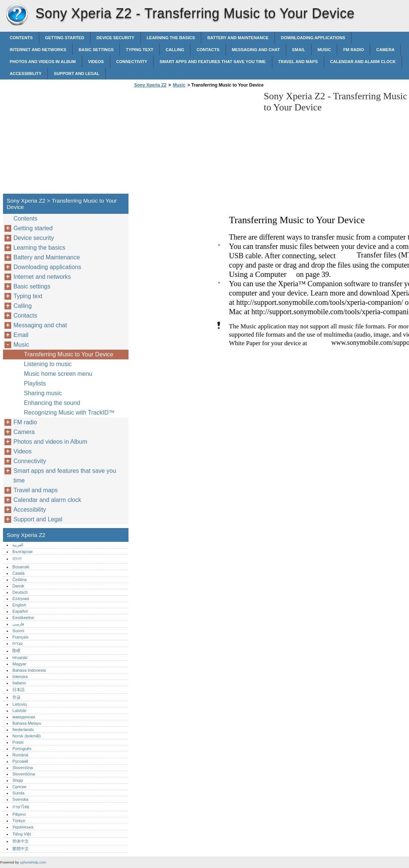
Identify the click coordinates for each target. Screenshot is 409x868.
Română (20, 755)
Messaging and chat (256, 50)
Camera (385, 50)
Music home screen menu (58, 374)
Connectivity (132, 62)
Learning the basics (171, 38)
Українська (23, 827)
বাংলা (17, 559)
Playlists (35, 383)
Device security (115, 38)
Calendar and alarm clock (363, 62)
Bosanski (21, 567)
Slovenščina (24, 774)
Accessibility (26, 74)
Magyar (19, 664)
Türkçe (19, 821)
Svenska (20, 799)
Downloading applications (313, 38)
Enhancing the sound (52, 403)
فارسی (18, 624)
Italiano (19, 683)
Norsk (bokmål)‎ (27, 736)
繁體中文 (21, 849)
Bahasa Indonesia (29, 670)
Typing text (140, 50)
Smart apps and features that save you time (213, 62)
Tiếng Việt (21, 834)
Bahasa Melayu (27, 723)
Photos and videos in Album (43, 62)
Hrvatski (20, 658)
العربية (18, 545)
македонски (24, 717)
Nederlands (23, 730)
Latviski (19, 711)
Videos (96, 62)
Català (18, 573)
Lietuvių (20, 704)
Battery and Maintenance (238, 38)
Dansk (18, 586)
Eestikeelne (23, 618)
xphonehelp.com (33, 862)
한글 (16, 697)
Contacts (208, 50)
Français (20, 637)
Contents (21, 38)
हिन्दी (16, 651)
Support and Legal (77, 74)
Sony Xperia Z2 (17, 15)
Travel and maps (298, 62)
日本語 (18, 690)
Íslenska (20, 677)
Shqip (18, 780)
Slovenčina (23, 768)
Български (22, 552)
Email (299, 50)
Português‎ (22, 749)
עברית (18, 643)
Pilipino (19, 814)
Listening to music (48, 364)
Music (324, 50)
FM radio (354, 50)
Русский (20, 761)
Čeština (19, 580)
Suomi (18, 631)
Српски (19, 787)
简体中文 (21, 841)
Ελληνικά (21, 599)
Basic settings (96, 50)
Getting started (65, 38)
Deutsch (20, 592)
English (19, 605)
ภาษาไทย (21, 807)
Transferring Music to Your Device (69, 354)
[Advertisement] (195, 143)
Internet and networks (38, 50)
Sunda (18, 793)
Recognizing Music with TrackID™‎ (69, 413)
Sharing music (43, 393)
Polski (18, 742)
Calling (175, 50)
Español (20, 611)
